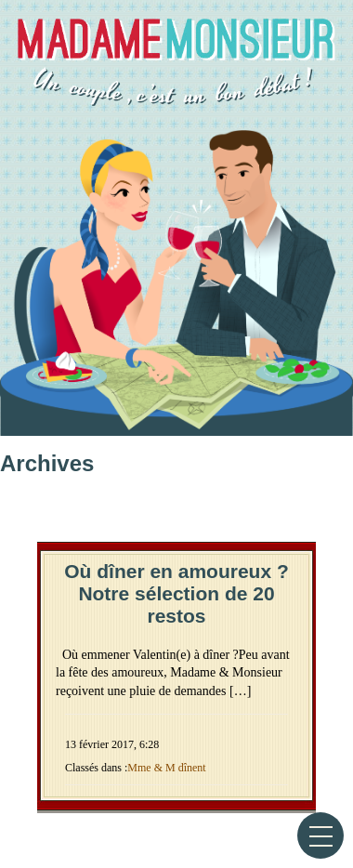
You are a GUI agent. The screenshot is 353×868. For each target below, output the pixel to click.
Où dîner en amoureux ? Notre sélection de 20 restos (176, 593)
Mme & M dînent (166, 768)
